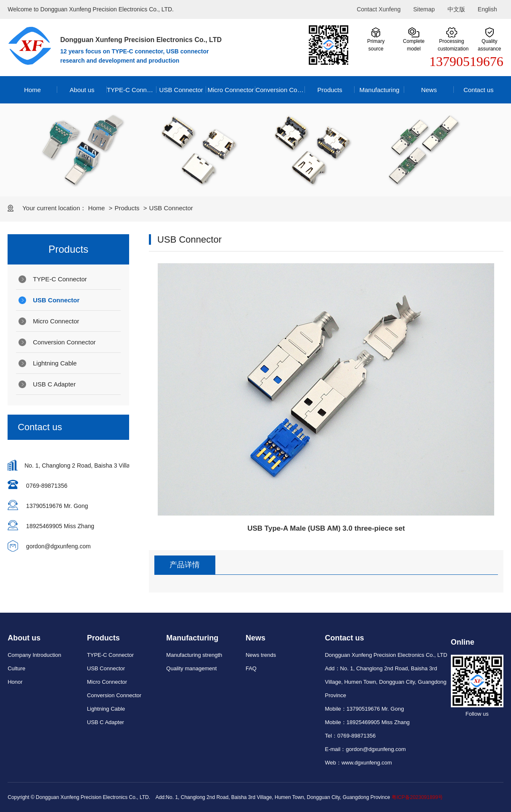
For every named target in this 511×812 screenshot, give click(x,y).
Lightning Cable (55, 363)
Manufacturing (380, 90)
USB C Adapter (54, 384)
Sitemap (424, 9)
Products (330, 90)
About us (82, 90)
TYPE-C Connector (132, 90)
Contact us (479, 90)
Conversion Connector (280, 90)
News (429, 90)
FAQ (251, 668)
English (487, 9)
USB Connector (181, 90)
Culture (16, 668)
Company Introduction (34, 655)
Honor (15, 682)
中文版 (456, 9)
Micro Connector (230, 90)
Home (32, 90)
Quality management (191, 668)
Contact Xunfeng (379, 9)
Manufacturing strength (194, 655)
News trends (261, 655)
